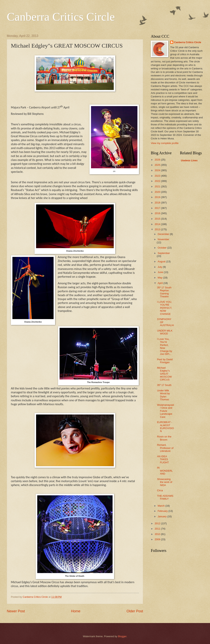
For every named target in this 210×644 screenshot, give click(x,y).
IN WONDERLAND (165, 471)
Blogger (122, 636)
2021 (158, 186)
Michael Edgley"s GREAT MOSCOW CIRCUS (164, 374)
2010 (158, 534)
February (163, 511)
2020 (158, 192)
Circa (160, 490)
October (162, 248)
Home (76, 611)
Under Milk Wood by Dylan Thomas (163, 395)
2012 (158, 523)
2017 (158, 208)
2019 (158, 197)
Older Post (135, 611)
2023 (158, 176)
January (162, 516)
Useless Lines (189, 160)
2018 (158, 203)
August (162, 261)
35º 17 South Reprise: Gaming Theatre (164, 292)
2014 (158, 224)
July (160, 267)
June (161, 272)
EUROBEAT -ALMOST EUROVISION (165, 427)
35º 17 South (164, 385)
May (160, 278)
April (160, 283)
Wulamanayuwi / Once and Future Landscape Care (165, 411)
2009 (158, 539)
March (161, 506)
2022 (158, 181)
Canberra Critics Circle (61, 17)
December (164, 234)
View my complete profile (165, 143)
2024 (158, 170)
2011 (158, 529)
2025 (158, 165)
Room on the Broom (164, 438)
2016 (158, 213)
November (163, 239)
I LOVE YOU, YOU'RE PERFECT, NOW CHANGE (164, 308)
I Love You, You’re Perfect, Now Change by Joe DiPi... (164, 346)
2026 (158, 160)
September (164, 253)
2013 (158, 229)
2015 (158, 219)
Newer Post (16, 611)
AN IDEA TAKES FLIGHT (163, 459)
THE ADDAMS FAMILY (165, 497)
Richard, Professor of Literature (165, 448)
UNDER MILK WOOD (165, 332)
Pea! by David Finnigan (165, 361)
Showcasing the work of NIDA (165, 482)
